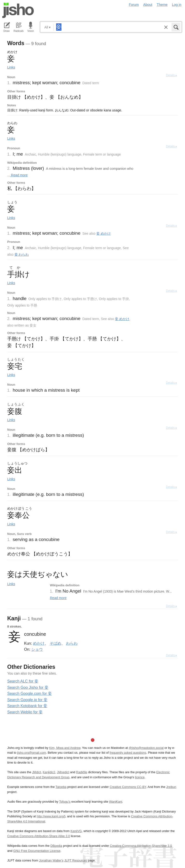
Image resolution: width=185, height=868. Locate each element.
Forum (134, 5)
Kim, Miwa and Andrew (65, 748)
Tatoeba (61, 787)
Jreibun (171, 787)
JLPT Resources (76, 860)
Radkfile (82, 772)
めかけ (39, 643)
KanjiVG (76, 831)
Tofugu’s (65, 802)
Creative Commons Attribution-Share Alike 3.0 (39, 836)
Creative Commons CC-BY (128, 787)
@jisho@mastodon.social (146, 748)
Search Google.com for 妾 (30, 694)
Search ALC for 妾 (23, 681)
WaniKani (116, 802)
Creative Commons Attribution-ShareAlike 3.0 (141, 846)
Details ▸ (172, 75)
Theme (162, 5)
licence (140, 777)
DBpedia (56, 846)
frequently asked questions (128, 753)
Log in (177, 5)
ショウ (37, 649)
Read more (19, 175)
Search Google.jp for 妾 (27, 700)
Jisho (18, 10)
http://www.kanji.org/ (50, 816)
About (148, 5)
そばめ (55, 643)
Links (11, 67)
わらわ (72, 643)
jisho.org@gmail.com (32, 753)
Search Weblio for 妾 (25, 712)
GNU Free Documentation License (37, 851)
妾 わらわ (22, 254)
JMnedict (63, 772)
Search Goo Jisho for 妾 (28, 687)
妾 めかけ (104, 233)
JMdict (36, 772)
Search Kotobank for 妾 (27, 706)
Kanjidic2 (49, 772)
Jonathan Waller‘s (51, 860)
